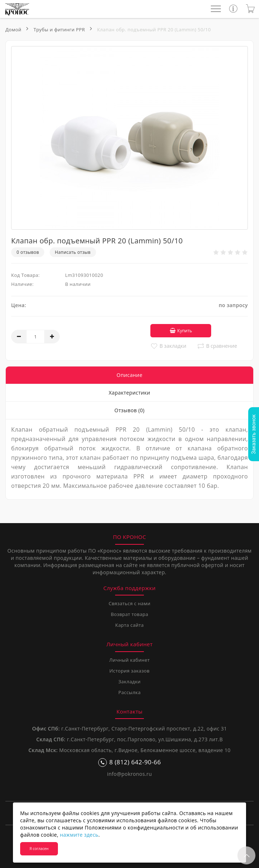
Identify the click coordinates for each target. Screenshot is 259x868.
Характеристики (129, 392)
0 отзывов (28, 252)
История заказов (129, 670)
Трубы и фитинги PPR (59, 30)
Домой (13, 30)
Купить (178, 330)
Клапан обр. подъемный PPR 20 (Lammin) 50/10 (154, 30)
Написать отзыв (73, 252)
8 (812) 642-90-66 (130, 762)
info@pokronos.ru (129, 773)
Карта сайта (129, 625)
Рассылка (129, 692)
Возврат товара (129, 614)
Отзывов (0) (129, 410)
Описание (129, 375)
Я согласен (39, 849)
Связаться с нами (129, 603)
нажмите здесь (79, 835)
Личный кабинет (129, 660)
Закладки (129, 681)
